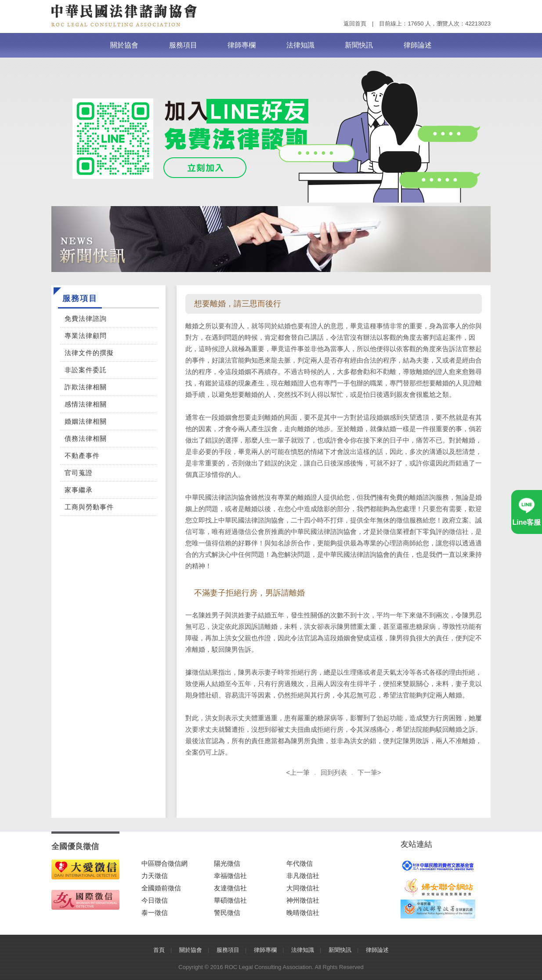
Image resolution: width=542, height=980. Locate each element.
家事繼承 (79, 490)
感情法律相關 (86, 404)
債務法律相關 (86, 438)
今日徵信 (155, 900)
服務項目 (183, 45)
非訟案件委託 (86, 370)
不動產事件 (82, 456)
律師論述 (418, 45)
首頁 (159, 950)
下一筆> (369, 772)
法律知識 (300, 45)
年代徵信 (300, 863)
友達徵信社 (230, 888)
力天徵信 (155, 876)
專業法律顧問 (86, 336)
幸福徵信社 (230, 876)
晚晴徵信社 (303, 913)
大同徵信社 (303, 888)
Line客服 (527, 522)
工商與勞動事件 (89, 507)
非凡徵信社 (303, 876)
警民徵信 (227, 913)
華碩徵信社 (230, 900)
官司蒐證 (79, 473)
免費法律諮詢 (86, 318)
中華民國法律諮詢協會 (124, 15)
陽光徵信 (227, 863)
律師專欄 (242, 45)
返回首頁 (355, 24)
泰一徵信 (155, 913)
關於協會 (124, 45)
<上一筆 (298, 772)
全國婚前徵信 (161, 888)
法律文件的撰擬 (89, 353)
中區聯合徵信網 (164, 863)
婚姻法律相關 (86, 421)
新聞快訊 (359, 45)
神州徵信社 (303, 900)
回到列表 (334, 772)
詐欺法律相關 (86, 387)
